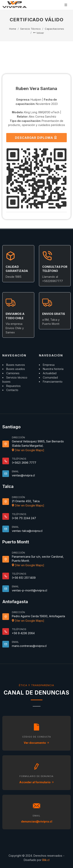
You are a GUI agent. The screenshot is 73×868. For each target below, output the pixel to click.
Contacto (12, 390)
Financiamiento (53, 382)
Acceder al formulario (37, 782)
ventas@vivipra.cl (23, 475)
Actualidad (50, 373)
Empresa (49, 365)
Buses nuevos (16, 365)
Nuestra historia (53, 369)
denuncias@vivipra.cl (37, 821)
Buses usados (16, 369)
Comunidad (50, 377)
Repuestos (13, 386)
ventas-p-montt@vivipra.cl (29, 590)
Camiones (13, 373)
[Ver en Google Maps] (28, 450)
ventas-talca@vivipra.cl (27, 531)
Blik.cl (46, 860)
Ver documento (36, 743)
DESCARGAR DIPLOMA (36, 138)
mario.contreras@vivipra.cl (29, 646)
